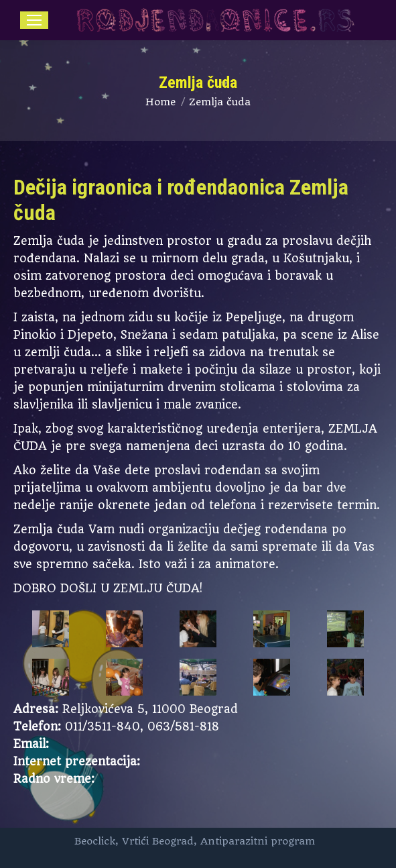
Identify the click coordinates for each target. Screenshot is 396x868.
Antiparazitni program (258, 841)
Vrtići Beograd (158, 841)
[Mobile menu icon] (34, 20)
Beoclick (95, 841)
